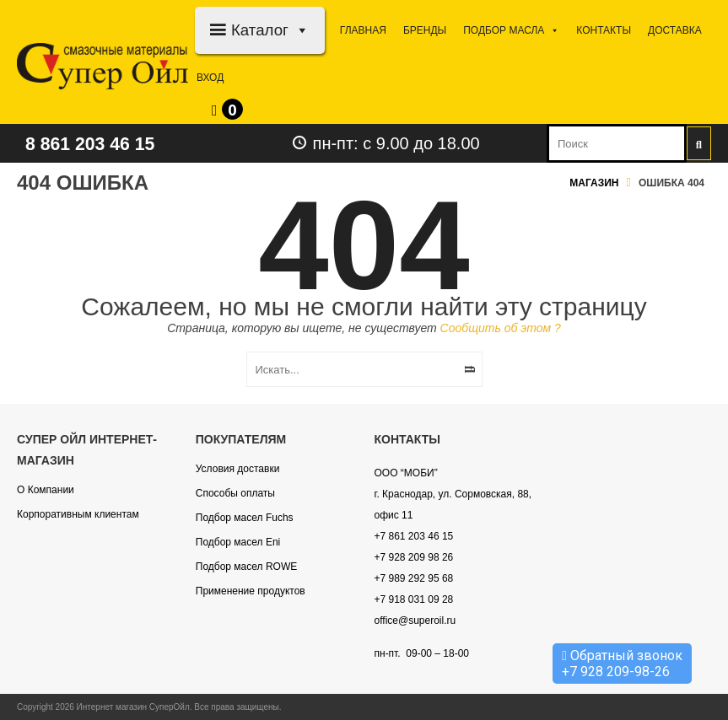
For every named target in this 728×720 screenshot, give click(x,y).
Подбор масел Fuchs (245, 518)
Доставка (675, 30)
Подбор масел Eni (238, 542)
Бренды (425, 30)
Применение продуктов (251, 591)
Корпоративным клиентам (78, 514)
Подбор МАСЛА (511, 30)
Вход (210, 78)
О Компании (46, 490)
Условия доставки (238, 469)
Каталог (270, 30)
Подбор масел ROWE (246, 567)
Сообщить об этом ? (501, 328)
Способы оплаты (235, 493)
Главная (363, 30)
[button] (299, 30)
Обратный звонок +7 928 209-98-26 (622, 664)
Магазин (594, 183)
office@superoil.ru (415, 621)
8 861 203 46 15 (99, 143)
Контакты (604, 30)
